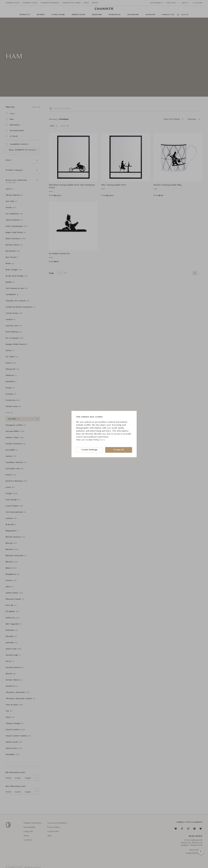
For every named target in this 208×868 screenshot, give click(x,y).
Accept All (119, 450)
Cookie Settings (89, 450)
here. (103, 440)
